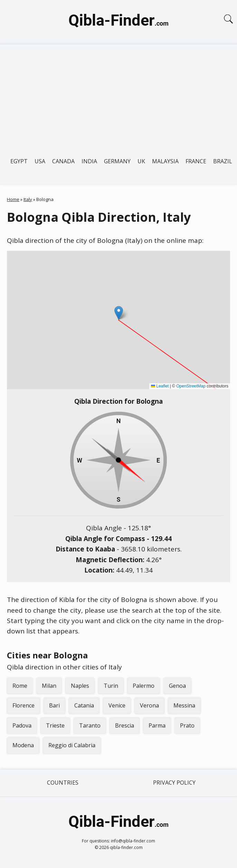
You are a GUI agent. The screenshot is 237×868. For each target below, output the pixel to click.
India (89, 161)
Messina (184, 705)
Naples (80, 686)
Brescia (125, 725)
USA (40, 161)
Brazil (223, 161)
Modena (23, 745)
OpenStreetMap (191, 386)
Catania (84, 705)
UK (141, 161)
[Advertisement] (118, 97)
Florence (23, 705)
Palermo (144, 686)
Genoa (177, 686)
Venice (117, 705)
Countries (63, 783)
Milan (49, 686)
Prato (187, 725)
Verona (149, 705)
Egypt (19, 161)
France (196, 161)
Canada (63, 161)
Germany (117, 161)
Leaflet (160, 386)
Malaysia (165, 161)
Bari (54, 705)
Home (13, 199)
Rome (20, 686)
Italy (28, 199)
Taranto (90, 725)
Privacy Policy (174, 783)
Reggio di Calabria (72, 745)
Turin (111, 686)
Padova (22, 725)
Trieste (55, 725)
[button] (119, 313)
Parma (157, 725)
